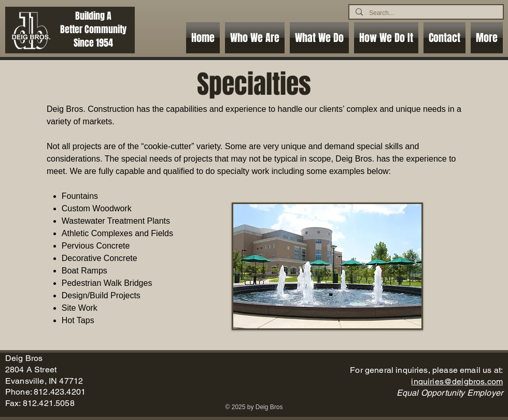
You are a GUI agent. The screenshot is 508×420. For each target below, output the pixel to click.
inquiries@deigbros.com (457, 381)
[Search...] (425, 13)
